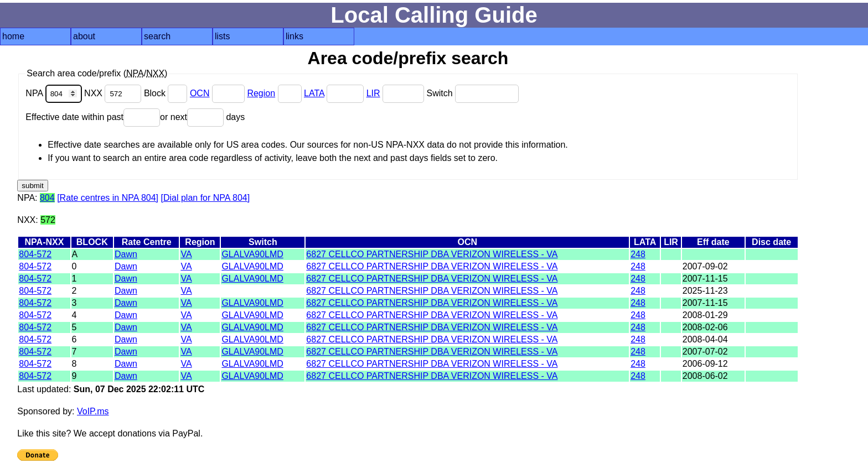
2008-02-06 (705, 327)
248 (638, 254)
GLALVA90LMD (252, 254)
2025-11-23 (705, 291)
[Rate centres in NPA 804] (108, 198)
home (13, 36)
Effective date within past (93, 117)
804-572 (35, 254)
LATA (314, 93)
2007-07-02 (705, 352)
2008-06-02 (705, 376)
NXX (114, 93)
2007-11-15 (705, 279)
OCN (200, 93)
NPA (55, 93)
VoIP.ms (93, 411)
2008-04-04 (705, 339)
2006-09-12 (705, 364)
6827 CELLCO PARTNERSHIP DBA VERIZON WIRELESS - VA (432, 254)
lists (223, 36)
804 (47, 198)
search (157, 36)
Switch (472, 93)
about (84, 36)
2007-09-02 (705, 266)
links (294, 36)
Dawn (126, 254)
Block (167, 93)
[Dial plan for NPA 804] (206, 198)
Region (261, 93)
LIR (373, 93)
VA (186, 254)
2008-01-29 (705, 315)
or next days (202, 117)
